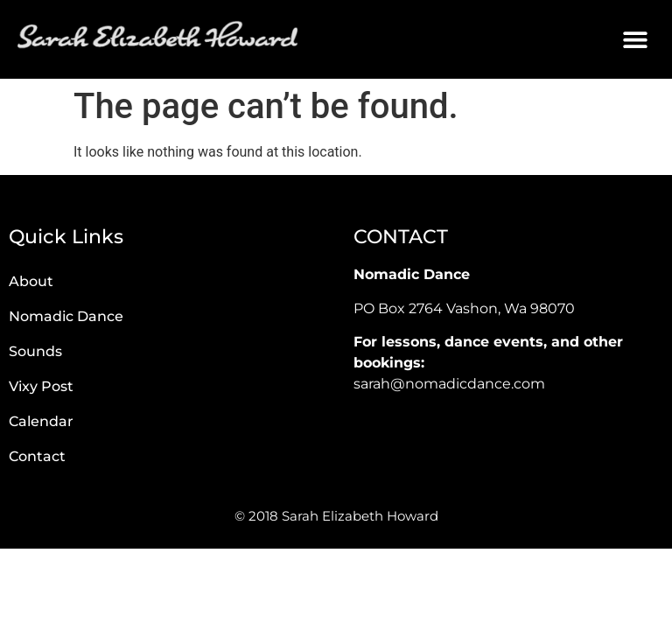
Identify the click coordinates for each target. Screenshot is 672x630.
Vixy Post (41, 386)
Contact (37, 456)
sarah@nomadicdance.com (449, 384)
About (31, 281)
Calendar (41, 421)
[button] (635, 40)
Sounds (35, 351)
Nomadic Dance (66, 316)
